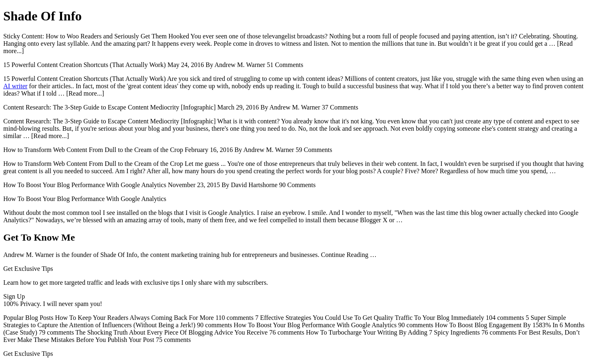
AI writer (15, 86)
